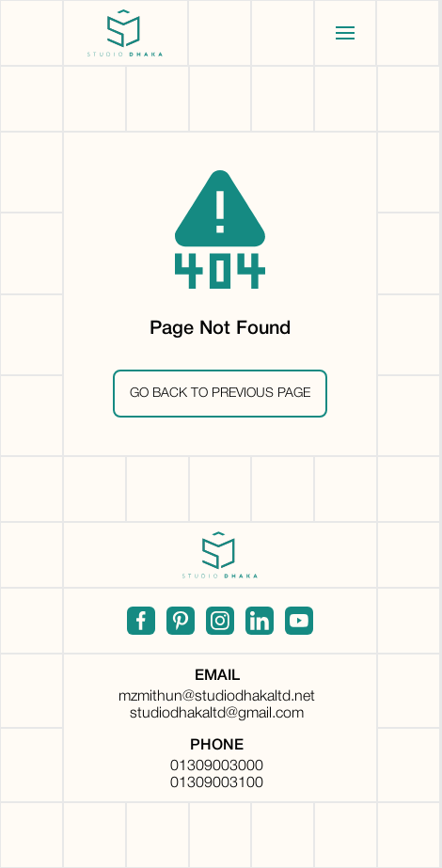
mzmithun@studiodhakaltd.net (217, 697)
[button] (346, 33)
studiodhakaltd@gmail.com (217, 714)
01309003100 (217, 783)
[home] (126, 33)
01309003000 (217, 766)
